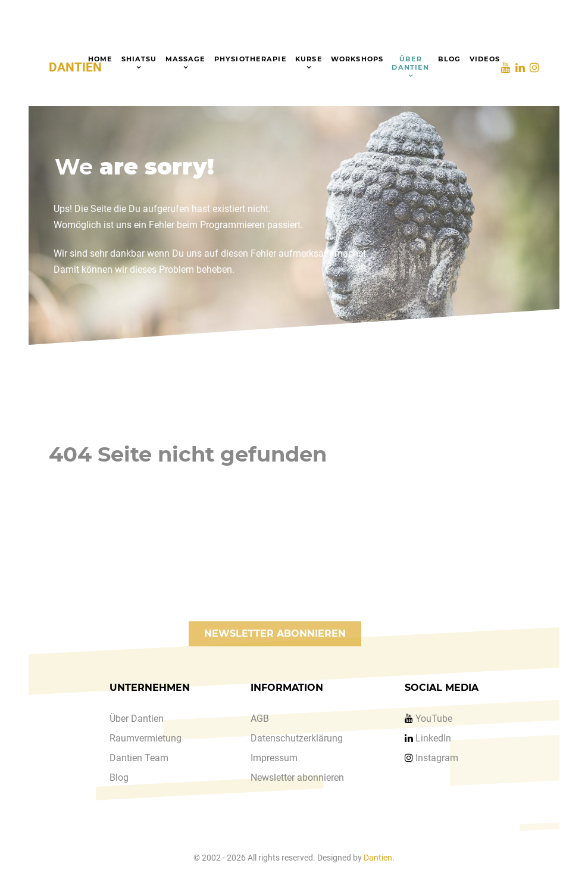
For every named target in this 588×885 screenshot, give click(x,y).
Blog (119, 778)
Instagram (437, 758)
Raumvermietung (146, 738)
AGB (260, 719)
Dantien (378, 858)
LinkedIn (433, 738)
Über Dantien (137, 719)
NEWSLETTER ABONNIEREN (275, 644)
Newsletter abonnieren (297, 778)
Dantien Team (139, 758)
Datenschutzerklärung (297, 738)
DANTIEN (75, 67)
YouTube (434, 719)
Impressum (274, 758)
